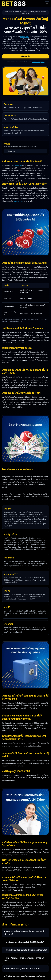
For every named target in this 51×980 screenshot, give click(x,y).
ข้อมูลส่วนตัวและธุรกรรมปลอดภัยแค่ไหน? (23, 969)
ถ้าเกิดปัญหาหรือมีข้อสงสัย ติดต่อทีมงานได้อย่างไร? (26, 950)
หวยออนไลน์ (25, 37)
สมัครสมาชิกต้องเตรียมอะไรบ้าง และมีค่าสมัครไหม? (24, 959)
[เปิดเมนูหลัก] (47, 4)
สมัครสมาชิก (26, 56)
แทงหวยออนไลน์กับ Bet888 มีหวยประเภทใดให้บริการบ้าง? (24, 933)
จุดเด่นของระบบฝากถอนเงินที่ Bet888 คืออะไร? (25, 942)
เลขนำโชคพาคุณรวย (38, 62)
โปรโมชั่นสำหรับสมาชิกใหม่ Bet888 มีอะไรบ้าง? (25, 976)
